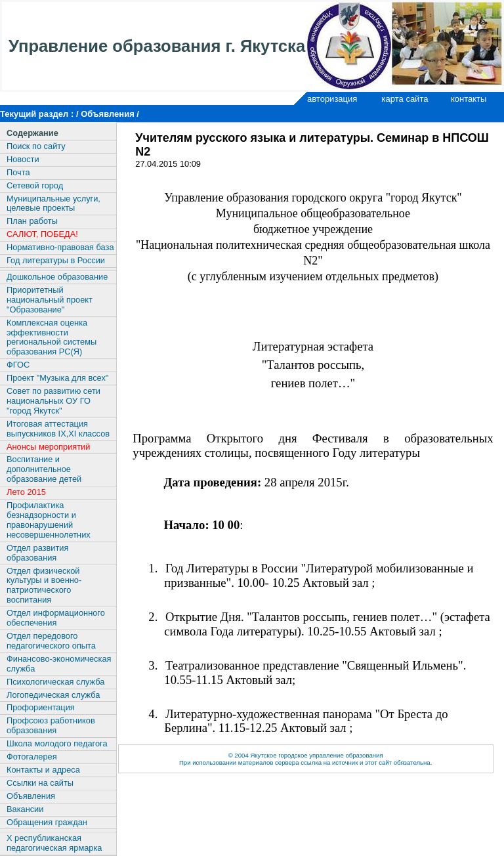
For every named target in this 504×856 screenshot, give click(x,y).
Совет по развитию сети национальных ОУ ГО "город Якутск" (53, 401)
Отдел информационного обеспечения (56, 618)
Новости (23, 159)
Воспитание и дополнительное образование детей (44, 469)
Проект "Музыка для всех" (57, 378)
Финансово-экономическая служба (59, 664)
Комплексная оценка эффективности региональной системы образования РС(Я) (52, 337)
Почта (18, 172)
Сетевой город (35, 185)
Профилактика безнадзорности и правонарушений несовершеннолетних (49, 520)
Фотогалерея (32, 757)
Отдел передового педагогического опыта (51, 641)
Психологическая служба (55, 682)
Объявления (31, 796)
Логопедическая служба (53, 695)
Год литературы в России (56, 260)
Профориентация (41, 707)
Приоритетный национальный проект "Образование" (50, 300)
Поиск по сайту (36, 146)
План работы (32, 221)
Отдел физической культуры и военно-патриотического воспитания (44, 586)
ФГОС (18, 365)
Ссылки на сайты (40, 783)
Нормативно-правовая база (60, 247)
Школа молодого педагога (57, 743)
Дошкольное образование (57, 277)
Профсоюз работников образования (51, 725)
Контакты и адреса (43, 770)
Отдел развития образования (37, 553)
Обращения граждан (47, 822)
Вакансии (25, 809)
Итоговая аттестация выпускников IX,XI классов (58, 429)
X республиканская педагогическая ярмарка (54, 843)
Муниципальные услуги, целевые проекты (53, 203)
